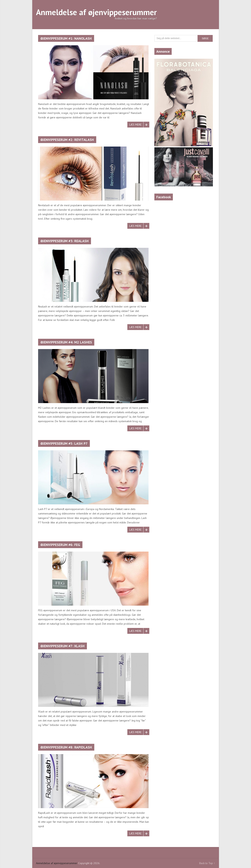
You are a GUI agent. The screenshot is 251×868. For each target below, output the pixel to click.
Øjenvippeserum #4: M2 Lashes (66, 342)
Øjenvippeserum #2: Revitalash (67, 140)
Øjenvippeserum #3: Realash (65, 241)
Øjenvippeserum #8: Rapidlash (66, 747)
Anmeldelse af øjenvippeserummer (96, 12)
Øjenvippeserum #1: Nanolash (66, 38)
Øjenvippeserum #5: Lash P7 (64, 443)
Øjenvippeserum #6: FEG (60, 545)
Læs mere (135, 125)
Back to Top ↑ (207, 863)
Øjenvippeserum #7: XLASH (63, 646)
